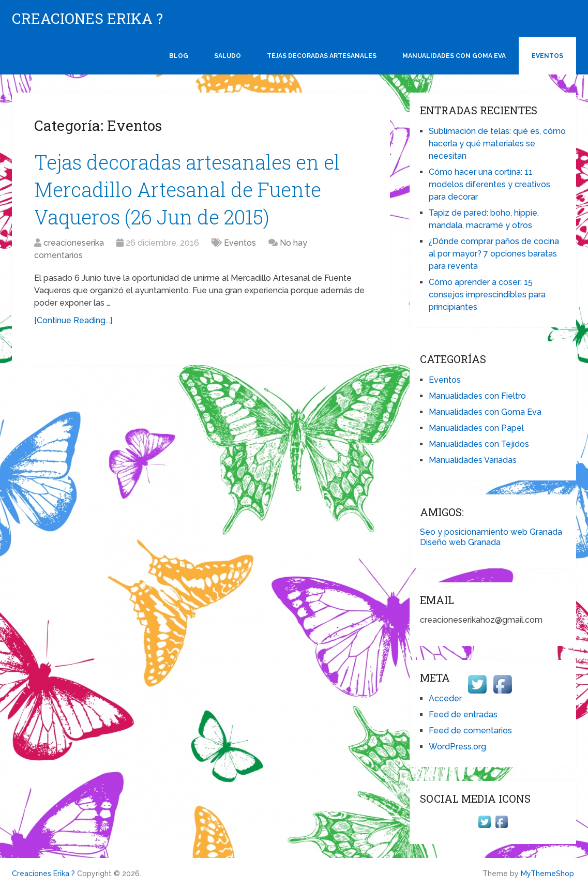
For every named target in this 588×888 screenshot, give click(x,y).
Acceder (445, 698)
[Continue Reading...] (73, 320)
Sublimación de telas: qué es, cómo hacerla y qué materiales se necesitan (497, 144)
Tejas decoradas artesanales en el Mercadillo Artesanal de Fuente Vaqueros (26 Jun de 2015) (187, 189)
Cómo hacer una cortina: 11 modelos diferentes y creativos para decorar (489, 184)
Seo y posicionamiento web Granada (491, 532)
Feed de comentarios (470, 731)
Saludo (228, 56)
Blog (179, 56)
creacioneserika (74, 243)
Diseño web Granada (460, 542)
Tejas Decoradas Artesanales (322, 56)
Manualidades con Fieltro (477, 396)
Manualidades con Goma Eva (454, 56)
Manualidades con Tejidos (479, 444)
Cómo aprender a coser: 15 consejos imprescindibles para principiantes (487, 295)
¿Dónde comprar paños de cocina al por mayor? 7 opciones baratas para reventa (494, 254)
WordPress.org (457, 747)
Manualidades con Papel (476, 428)
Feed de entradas (463, 714)
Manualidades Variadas (473, 460)
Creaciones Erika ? (87, 19)
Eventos (547, 56)
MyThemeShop (547, 874)
